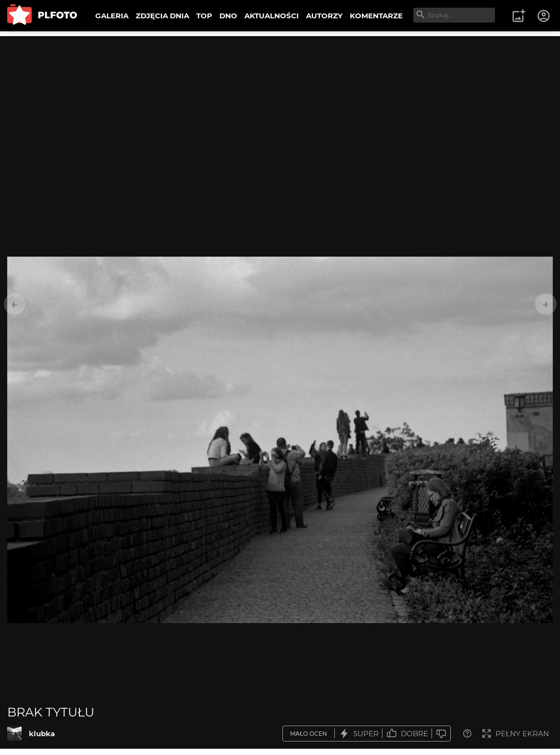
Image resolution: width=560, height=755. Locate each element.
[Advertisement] (280, 104)
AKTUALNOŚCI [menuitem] (272, 16)
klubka (42, 734)
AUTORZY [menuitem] (324, 16)
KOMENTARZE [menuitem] (376, 16)
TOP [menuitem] (204, 16)
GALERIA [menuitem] (112, 16)
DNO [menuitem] (228, 16)
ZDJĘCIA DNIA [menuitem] (162, 16)
